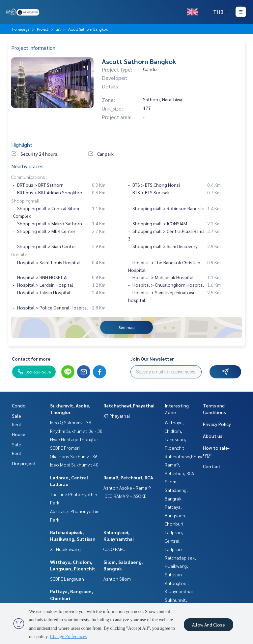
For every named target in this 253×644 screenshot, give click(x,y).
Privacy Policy (217, 424)
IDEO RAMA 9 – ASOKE (125, 496)
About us (213, 436)
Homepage (21, 29)
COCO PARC (114, 549)
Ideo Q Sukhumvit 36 (71, 422)
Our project (24, 463)
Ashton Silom (117, 579)
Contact (212, 466)
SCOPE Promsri (65, 448)
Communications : (29, 177)
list (58, 29)
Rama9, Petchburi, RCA (128, 477)
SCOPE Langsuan (67, 579)
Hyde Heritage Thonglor (74, 439)
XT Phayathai (117, 416)
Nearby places (27, 166)
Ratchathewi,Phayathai (129, 405)
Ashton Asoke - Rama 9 (127, 488)
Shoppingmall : (26, 201)
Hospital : (21, 254)
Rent (17, 424)
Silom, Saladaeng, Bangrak (176, 490)
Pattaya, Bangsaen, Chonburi (176, 515)
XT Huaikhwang (65, 549)
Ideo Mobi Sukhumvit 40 (74, 465)
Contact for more (31, 359)
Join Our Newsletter (152, 359)
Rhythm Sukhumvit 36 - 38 (76, 431)
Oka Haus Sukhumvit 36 (74, 456)
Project (42, 29)
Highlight (22, 145)
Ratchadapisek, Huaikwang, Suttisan (180, 566)
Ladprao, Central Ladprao (174, 541)
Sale (16, 416)
